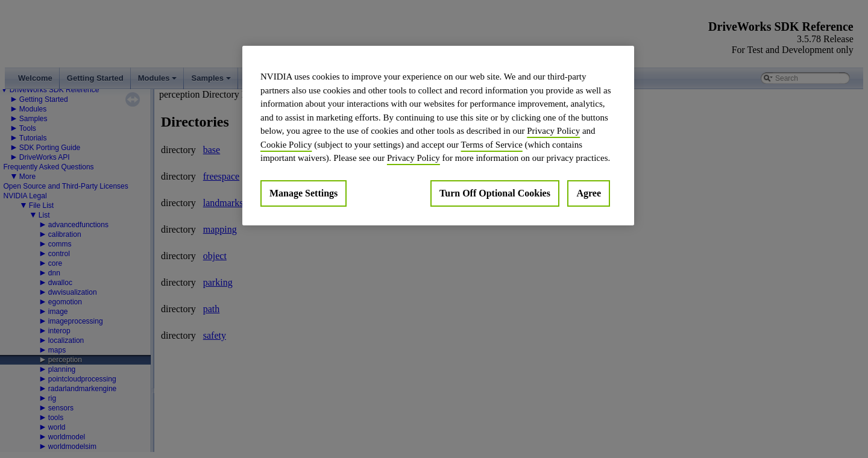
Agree (589, 193)
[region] (438, 136)
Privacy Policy (553, 131)
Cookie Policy (286, 145)
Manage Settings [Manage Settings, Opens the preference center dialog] (303, 193)
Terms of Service (492, 145)
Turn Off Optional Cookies (495, 193)
